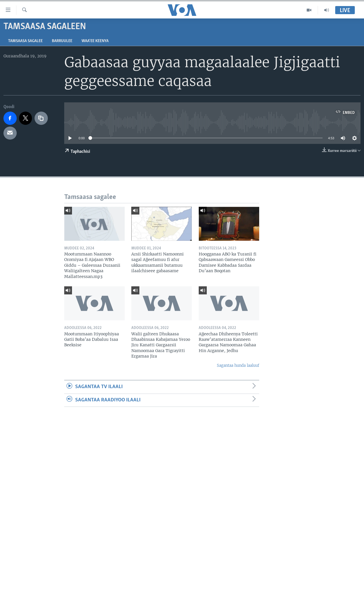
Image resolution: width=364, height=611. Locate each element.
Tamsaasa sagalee (25, 41)
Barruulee (62, 41)
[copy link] (41, 118)
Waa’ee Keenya (95, 41)
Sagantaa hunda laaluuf (238, 365)
